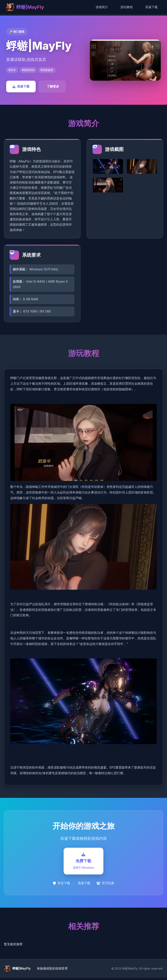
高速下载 (151, 7)
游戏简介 (102, 7)
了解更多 (53, 86)
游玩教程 (127, 7)
